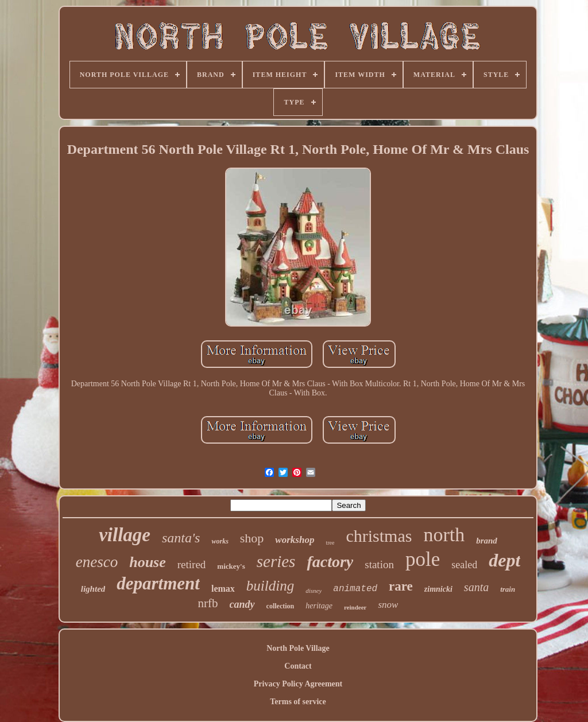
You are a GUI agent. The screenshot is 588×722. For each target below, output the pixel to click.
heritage (319, 606)
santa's (181, 538)
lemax (223, 589)
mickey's (231, 566)
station (379, 564)
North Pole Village (298, 648)
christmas (379, 536)
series (276, 561)
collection (281, 606)
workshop (295, 540)
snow (388, 605)
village (125, 535)
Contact (298, 666)
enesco (97, 562)
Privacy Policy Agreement (298, 684)
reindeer (355, 607)
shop (252, 538)
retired (192, 564)
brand (487, 541)
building (270, 586)
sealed (464, 565)
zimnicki (438, 589)
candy (242, 604)
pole (423, 559)
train (508, 589)
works (220, 541)
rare (401, 586)
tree (330, 543)
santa (476, 587)
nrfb (208, 603)
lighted (93, 589)
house (148, 562)
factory (330, 562)
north (444, 535)
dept (504, 560)
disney (314, 591)
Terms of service (298, 702)
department (158, 583)
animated (355, 589)
